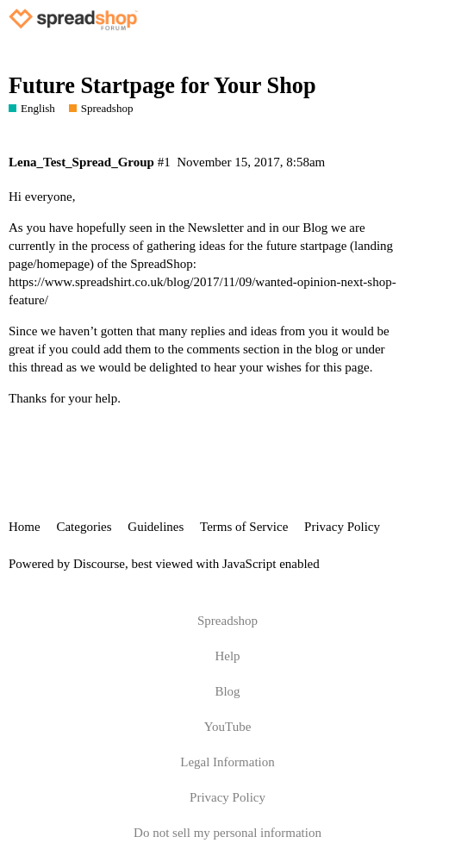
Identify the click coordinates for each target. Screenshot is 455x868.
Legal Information (227, 762)
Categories (84, 527)
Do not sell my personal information (227, 833)
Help (227, 656)
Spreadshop (227, 621)
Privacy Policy (342, 527)
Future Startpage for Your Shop (162, 86)
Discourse (99, 564)
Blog (227, 691)
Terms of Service (244, 527)
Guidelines (156, 527)
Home (25, 527)
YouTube (228, 727)
